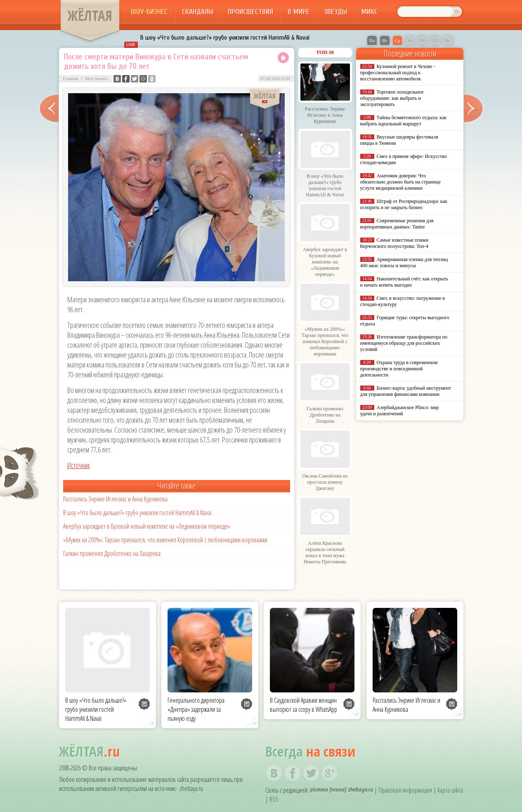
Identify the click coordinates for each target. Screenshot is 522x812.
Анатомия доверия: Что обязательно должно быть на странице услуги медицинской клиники (400, 182)
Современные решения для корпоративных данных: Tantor (397, 224)
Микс (370, 12)
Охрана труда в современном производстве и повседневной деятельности (399, 369)
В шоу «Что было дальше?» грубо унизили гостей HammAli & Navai (225, 38)
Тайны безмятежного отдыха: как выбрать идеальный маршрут (404, 121)
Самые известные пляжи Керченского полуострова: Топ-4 (394, 243)
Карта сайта (450, 790)
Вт (385, 40)
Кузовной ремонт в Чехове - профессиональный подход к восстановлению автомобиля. (398, 73)
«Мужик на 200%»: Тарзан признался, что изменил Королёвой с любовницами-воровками (165, 540)
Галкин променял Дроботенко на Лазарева (112, 553)
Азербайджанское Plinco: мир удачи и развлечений (400, 411)
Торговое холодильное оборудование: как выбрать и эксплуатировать (392, 98)
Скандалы (198, 12)
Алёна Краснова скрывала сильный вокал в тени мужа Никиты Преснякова (325, 552)
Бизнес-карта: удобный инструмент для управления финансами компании (406, 391)
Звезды (335, 12)
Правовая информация (405, 790)
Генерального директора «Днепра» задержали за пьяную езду (196, 709)
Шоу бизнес (97, 78)
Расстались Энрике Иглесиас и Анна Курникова (115, 499)
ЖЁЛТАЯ (90, 16)
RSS (274, 799)
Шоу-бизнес (149, 12)
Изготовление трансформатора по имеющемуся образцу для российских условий (404, 343)
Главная (71, 78)
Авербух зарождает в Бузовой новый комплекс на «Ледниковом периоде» (147, 526)
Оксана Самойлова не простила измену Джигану (325, 482)
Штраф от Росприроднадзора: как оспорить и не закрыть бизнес (404, 204)
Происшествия (250, 12)
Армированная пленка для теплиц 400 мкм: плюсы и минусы (404, 262)
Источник (79, 465)
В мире (299, 12)
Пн (372, 40)
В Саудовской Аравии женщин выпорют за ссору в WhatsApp (304, 705)
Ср (398, 40)
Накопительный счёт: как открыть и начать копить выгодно (404, 282)
